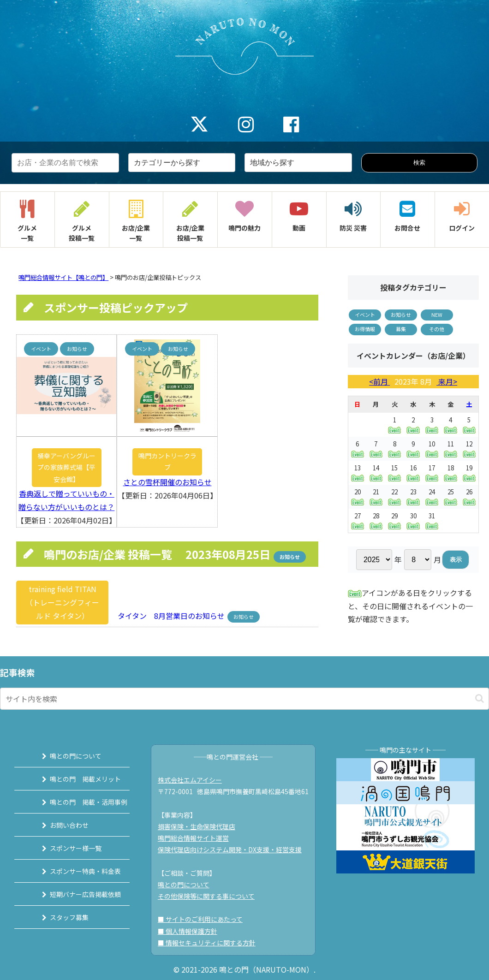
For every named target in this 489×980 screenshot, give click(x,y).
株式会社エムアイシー (194, 780)
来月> (447, 381)
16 (413, 472)
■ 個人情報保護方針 (192, 931)
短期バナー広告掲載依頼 (76, 894)
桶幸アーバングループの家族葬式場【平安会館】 (66, 467)
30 (413, 520)
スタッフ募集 (60, 917)
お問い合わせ (60, 825)
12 (469, 448)
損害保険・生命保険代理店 (201, 826)
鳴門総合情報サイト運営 (197, 838)
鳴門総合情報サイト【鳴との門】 (63, 277)
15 (394, 472)
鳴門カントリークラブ (167, 461)
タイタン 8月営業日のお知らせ (168, 616)
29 (394, 520)
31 (432, 520)
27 (358, 520)
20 (358, 496)
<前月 (379, 381)
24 (432, 496)
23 (413, 496)
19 (469, 472)
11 (450, 448)
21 (376, 496)
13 (358, 472)
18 (450, 472)
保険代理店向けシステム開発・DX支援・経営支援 (234, 849)
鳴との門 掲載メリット (76, 779)
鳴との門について (66, 756)
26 (469, 496)
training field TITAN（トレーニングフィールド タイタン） (62, 602)
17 (432, 472)
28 (376, 520)
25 (450, 496)
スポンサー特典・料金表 (76, 871)
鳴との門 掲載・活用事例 (79, 802)
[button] (480, 698)
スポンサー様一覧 (66, 848)
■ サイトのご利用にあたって (204, 919)
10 (432, 448)
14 (376, 472)
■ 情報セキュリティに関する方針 (211, 943)
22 (394, 496)
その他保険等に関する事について (210, 896)
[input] (244, 699)
